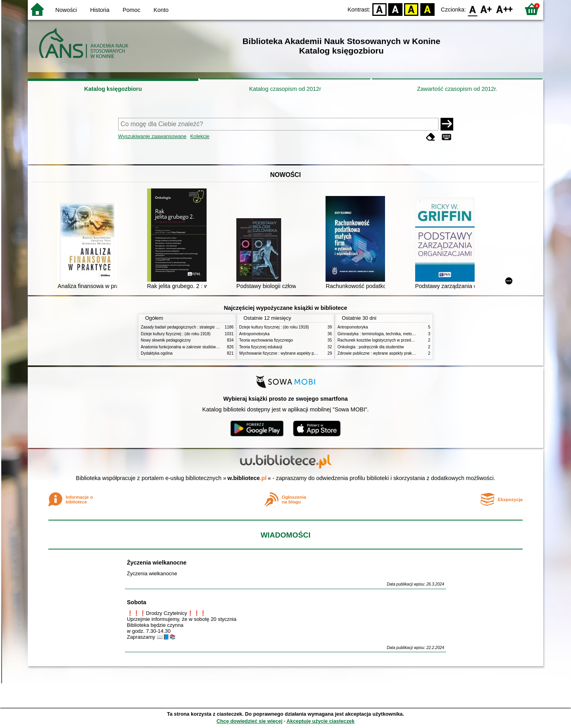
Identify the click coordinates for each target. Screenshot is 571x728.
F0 (472, 9)
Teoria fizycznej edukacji (261, 347)
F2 (505, 9)
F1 (486, 9)
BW (395, 9)
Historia (100, 10)
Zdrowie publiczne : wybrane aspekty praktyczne (380, 353)
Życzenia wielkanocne (157, 563)
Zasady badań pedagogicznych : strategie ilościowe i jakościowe (198, 327)
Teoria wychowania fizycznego (266, 340)
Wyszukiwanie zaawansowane (152, 136)
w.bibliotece (247, 478)
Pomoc (131, 10)
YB (411, 9)
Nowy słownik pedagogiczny (166, 340)
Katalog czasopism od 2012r (285, 89)
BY (427, 9)
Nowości (66, 10)
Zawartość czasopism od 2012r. (457, 89)
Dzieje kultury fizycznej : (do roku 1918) (176, 334)
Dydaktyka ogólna (157, 353)
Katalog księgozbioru (113, 89)
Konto (161, 10)
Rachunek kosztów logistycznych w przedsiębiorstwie (385, 340)
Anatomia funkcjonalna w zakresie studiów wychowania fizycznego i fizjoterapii (210, 347)
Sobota (137, 602)
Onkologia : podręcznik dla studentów (371, 347)
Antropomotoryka (254, 334)
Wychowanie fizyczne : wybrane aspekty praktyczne (285, 353)
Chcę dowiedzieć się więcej (249, 721)
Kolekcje (200, 136)
